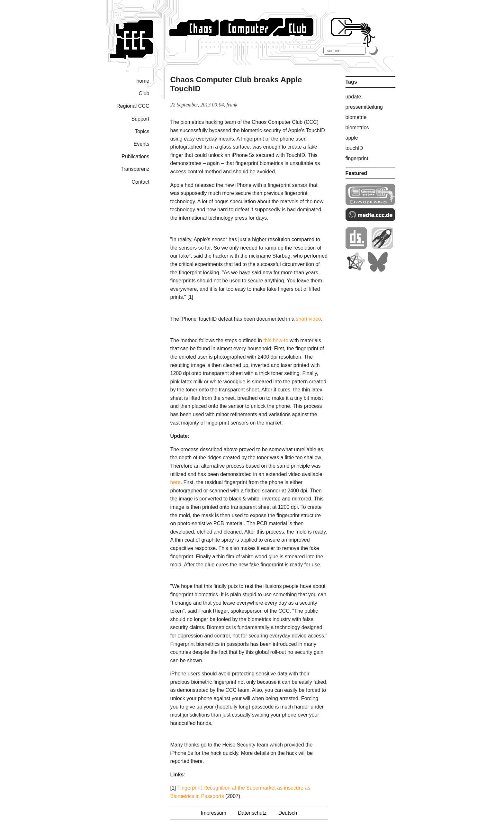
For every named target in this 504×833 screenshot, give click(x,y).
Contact (140, 182)
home (143, 81)
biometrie (356, 117)
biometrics (357, 128)
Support (140, 119)
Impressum (214, 813)
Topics (142, 131)
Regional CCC (133, 106)
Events (142, 144)
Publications (135, 156)
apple (352, 138)
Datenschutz (252, 813)
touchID (354, 148)
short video (309, 319)
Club (144, 93)
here (175, 482)
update (353, 97)
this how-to (276, 340)
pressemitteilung (364, 107)
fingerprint (357, 158)
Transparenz (135, 169)
